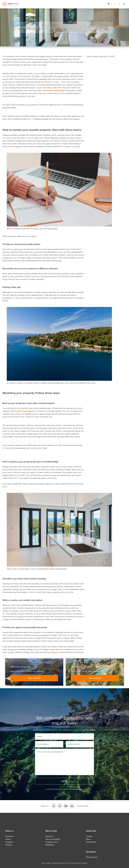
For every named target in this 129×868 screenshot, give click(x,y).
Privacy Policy (92, 857)
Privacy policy (61, 863)
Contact (89, 836)
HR (119, 4)
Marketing (50, 845)
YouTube (9, 845)
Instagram (9, 842)
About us (49, 836)
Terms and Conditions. (77, 789)
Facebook (9, 836)
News (88, 839)
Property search (52, 842)
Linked (8, 839)
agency (55, 652)
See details (34, 678)
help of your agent (25, 411)
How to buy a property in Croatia (77, 863)
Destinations (91, 842)
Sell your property (53, 839)
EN (115, 4)
